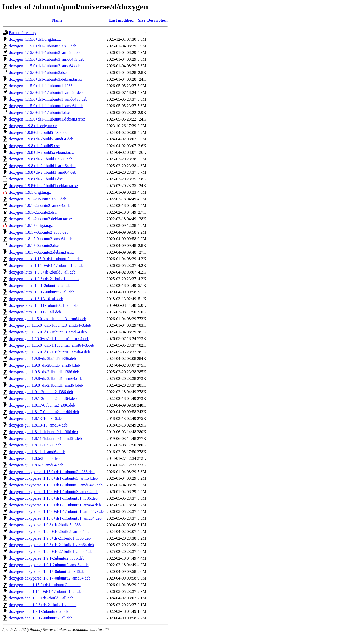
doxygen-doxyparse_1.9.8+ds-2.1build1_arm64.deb (51, 545)
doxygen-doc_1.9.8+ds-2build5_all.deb (41, 598)
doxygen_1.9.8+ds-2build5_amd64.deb (41, 139)
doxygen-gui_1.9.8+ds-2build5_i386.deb (42, 359)
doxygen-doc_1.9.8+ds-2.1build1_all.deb (43, 605)
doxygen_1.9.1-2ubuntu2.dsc (33, 212)
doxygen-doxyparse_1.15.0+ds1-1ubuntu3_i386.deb (52, 472)
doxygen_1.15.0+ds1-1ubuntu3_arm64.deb (44, 53)
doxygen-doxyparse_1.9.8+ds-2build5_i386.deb (48, 525)
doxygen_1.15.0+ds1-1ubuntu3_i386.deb (43, 46)
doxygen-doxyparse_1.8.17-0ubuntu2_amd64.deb (50, 578)
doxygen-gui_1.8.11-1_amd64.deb (37, 452)
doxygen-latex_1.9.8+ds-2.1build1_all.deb (44, 279)
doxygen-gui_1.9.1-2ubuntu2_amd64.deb (43, 398)
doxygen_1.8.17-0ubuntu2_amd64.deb (41, 239)
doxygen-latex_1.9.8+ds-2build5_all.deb (42, 272)
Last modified (121, 20)
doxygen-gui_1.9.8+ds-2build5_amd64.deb (44, 365)
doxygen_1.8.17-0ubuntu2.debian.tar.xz (42, 252)
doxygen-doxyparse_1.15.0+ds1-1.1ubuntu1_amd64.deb (55, 518)
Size (142, 20)
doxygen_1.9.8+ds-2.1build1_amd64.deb (43, 172)
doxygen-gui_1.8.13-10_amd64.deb (38, 425)
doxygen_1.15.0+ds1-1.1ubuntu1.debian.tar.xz (47, 119)
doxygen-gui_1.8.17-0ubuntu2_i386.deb (42, 405)
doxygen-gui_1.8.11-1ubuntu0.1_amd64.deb (45, 438)
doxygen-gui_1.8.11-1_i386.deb (35, 445)
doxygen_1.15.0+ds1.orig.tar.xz (35, 39)
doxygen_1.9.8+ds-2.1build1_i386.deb (41, 159)
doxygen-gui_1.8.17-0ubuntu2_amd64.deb (44, 412)
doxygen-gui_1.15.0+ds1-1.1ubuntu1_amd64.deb (49, 352)
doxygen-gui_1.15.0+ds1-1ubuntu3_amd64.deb (48, 332)
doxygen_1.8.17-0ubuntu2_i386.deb (39, 232)
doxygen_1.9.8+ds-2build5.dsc (34, 146)
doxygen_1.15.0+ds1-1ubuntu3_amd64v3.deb (47, 59)
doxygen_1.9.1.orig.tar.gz (30, 192)
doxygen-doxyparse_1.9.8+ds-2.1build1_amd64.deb (52, 551)
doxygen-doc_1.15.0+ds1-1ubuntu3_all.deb (45, 585)
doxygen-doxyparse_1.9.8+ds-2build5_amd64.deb (50, 532)
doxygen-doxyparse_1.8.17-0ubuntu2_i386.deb (48, 571)
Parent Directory (23, 33)
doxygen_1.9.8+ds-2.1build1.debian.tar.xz (43, 186)
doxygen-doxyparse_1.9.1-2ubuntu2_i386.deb (47, 558)
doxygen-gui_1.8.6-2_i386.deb (34, 458)
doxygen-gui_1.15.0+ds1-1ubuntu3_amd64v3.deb (50, 325)
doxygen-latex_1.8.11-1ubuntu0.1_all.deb (43, 305)
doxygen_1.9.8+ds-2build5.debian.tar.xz (42, 152)
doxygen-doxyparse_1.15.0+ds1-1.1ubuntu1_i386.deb (53, 498)
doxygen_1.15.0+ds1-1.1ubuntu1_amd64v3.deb (48, 99)
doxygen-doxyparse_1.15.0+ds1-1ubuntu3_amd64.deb (54, 492)
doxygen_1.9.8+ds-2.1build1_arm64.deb (42, 166)
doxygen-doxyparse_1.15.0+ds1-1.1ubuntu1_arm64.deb (55, 505)
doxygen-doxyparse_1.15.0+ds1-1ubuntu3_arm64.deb (53, 478)
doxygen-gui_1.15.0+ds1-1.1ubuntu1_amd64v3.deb (52, 345)
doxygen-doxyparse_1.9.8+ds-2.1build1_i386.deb (50, 538)
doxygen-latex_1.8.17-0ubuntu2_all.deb (42, 292)
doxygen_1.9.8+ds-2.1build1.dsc (36, 179)
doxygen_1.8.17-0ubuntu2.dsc (34, 245)
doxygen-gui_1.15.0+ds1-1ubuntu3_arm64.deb (48, 319)
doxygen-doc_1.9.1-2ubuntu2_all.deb (40, 611)
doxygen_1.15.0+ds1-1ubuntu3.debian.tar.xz (46, 79)
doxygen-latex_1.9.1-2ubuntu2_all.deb (41, 285)
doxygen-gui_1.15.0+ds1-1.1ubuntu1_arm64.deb (49, 339)
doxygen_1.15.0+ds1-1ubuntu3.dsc (38, 73)
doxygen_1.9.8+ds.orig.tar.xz (33, 126)
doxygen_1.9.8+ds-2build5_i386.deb (39, 132)
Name (57, 20)
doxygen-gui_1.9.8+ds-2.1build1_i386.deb (44, 372)
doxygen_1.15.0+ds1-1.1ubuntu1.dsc (39, 112)
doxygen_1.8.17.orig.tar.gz (31, 226)
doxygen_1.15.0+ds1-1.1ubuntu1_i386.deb (44, 86)
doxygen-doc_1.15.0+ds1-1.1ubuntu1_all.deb (46, 591)
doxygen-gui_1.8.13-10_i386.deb (36, 418)
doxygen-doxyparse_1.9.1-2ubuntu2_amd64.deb (49, 565)
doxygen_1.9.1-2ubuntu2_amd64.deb (40, 206)
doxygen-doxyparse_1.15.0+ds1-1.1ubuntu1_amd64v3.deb (57, 512)
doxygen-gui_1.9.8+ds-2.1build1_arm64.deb (46, 379)
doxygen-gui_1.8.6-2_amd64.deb (36, 465)
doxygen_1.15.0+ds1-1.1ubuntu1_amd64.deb (46, 106)
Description (157, 20)
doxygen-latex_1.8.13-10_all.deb (36, 299)
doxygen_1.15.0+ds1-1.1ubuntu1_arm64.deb (46, 92)
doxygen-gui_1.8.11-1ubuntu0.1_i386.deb (43, 432)
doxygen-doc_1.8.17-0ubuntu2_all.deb (41, 618)
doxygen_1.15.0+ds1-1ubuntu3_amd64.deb (45, 66)
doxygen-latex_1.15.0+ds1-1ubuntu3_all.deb (46, 259)
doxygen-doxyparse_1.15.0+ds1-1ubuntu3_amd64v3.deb (56, 485)
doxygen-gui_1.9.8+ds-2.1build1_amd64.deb (46, 385)
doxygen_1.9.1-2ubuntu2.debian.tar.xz (41, 219)
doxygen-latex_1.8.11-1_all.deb (35, 312)
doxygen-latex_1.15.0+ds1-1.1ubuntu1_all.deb (47, 265)
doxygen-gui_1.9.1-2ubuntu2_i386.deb (41, 392)
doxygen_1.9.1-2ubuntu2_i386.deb (38, 199)
